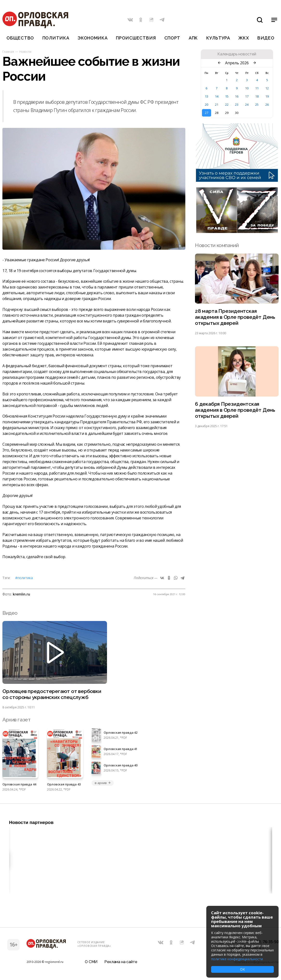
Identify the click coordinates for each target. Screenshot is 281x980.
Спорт (172, 38)
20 (207, 105)
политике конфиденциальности (237, 959)
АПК (193, 38)
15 (227, 96)
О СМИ (91, 962)
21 (217, 105)
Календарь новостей (237, 54)
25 (257, 105)
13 (207, 96)
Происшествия (136, 38)
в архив (103, 783)
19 (267, 96)
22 (227, 105)
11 (257, 88)
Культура (218, 38)
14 (217, 96)
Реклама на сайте (121, 962)
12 (267, 88)
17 (247, 96)
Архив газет (16, 720)
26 (267, 105)
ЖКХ (244, 38)
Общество (20, 38)
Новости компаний (217, 245)
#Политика (24, 578)
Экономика (93, 38)
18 (257, 96)
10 (247, 88)
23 (237, 105)
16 (237, 96)
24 (247, 105)
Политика (56, 38)
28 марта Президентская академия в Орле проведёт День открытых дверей (235, 317)
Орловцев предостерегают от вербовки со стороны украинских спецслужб (52, 694)
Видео (266, 38)
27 (207, 113)
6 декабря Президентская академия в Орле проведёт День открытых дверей (235, 410)
